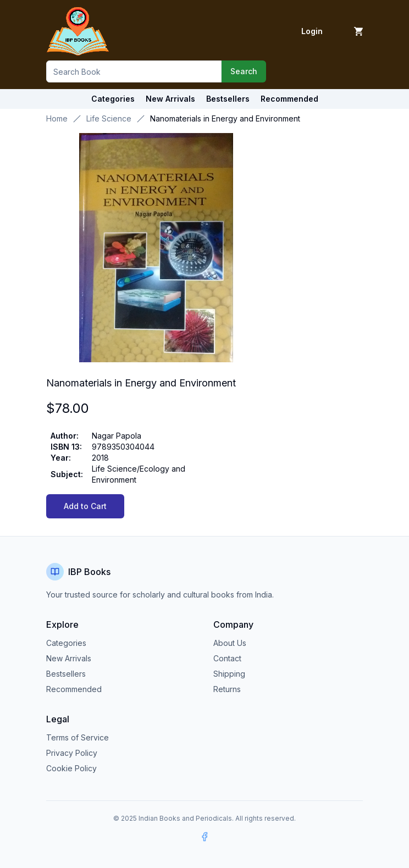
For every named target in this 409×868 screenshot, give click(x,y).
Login (312, 31)
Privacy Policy (72, 753)
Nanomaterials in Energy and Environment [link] (225, 118)
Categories (113, 99)
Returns (227, 689)
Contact (227, 658)
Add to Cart (85, 506)
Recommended (74, 689)
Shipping (229, 674)
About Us (230, 643)
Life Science (109, 118)
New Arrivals (69, 658)
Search (244, 71)
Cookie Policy (71, 768)
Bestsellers (66, 674)
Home (57, 118)
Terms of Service (78, 737)
